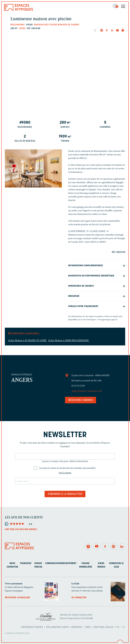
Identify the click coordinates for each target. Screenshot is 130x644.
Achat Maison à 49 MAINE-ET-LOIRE (28, 340)
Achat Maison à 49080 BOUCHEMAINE (69, 340)
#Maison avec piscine (46, 25)
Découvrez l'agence (81, 400)
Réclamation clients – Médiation (64, 627)
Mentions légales (104, 627)
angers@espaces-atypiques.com (87, 391)
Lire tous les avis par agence (21, 529)
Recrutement (69, 563)
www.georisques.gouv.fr (107, 319)
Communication (54, 563)
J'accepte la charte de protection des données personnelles (68, 468)
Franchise (26, 563)
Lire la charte (65, 473)
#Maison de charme (69, 25)
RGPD (88, 627)
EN (123, 627)
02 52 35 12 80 (78, 386)
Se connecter (79, 598)
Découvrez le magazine (17, 598)
